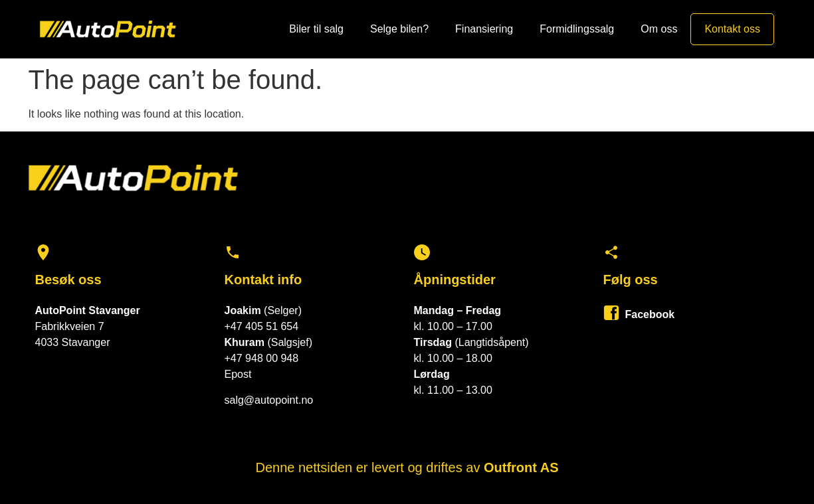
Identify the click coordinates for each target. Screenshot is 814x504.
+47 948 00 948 (262, 358)
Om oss (659, 29)
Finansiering (484, 29)
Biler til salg (316, 29)
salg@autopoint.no (269, 400)
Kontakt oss (732, 29)
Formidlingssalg (577, 29)
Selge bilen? (399, 29)
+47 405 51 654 (262, 326)
